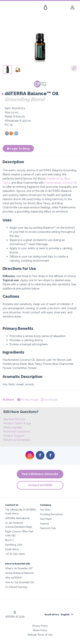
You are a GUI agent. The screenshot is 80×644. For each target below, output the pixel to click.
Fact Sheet (46, 519)
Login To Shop (18, 149)
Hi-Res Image (28, 400)
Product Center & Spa (17, 423)
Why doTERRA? (14, 578)
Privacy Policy (40, 626)
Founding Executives (51, 514)
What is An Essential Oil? (19, 568)
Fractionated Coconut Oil (61, 183)
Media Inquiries (13, 427)
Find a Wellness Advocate (40, 474)
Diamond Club (48, 528)
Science (45, 523)
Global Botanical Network (20, 573)
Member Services (14, 419)
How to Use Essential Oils (20, 582)
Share (8, 400)
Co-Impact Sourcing (16, 587)
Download (49, 400)
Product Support (14, 436)
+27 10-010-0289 (15, 554)
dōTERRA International (17, 518)
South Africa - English (57, 615)
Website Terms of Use (40, 635)
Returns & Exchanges (17, 440)
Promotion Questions (17, 432)
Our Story (45, 510)
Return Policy (40, 630)
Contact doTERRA (40, 485)
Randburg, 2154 (14, 545)
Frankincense (55, 179)
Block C (10, 540)
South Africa (12, 549)
